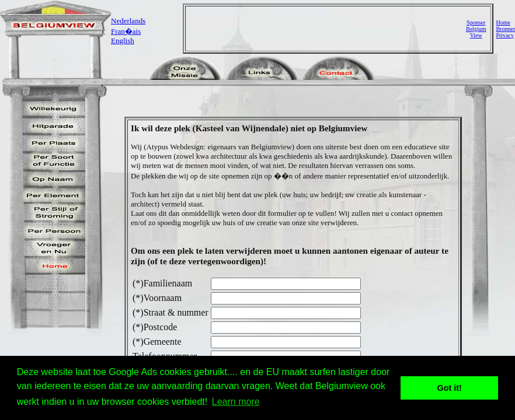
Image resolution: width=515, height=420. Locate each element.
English (123, 41)
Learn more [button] (236, 402)
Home (503, 22)
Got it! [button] (450, 388)
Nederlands (128, 21)
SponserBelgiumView (476, 29)
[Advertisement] (327, 29)
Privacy (505, 35)
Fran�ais (126, 31)
